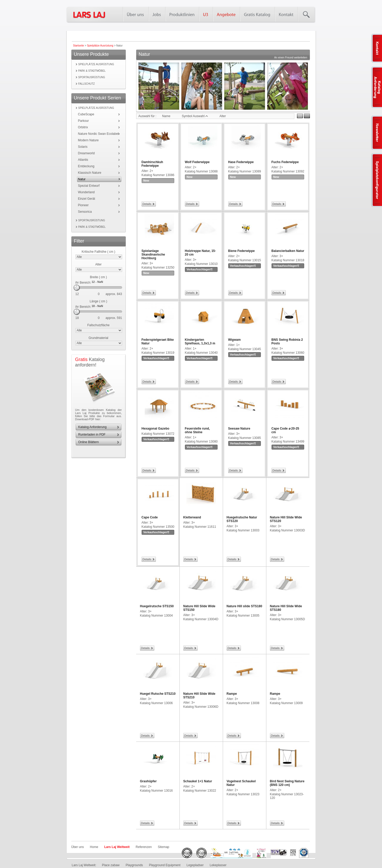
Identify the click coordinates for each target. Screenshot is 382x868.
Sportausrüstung (92, 77)
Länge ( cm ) (98, 301)
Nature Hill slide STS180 (244, 606)
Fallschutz (87, 84)
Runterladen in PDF (92, 435)
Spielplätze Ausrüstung (100, 46)
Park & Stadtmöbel (92, 71)
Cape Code (150, 517)
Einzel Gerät (87, 199)
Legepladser (195, 865)
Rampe (232, 694)
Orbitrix (83, 127)
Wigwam (235, 340)
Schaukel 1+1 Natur (198, 781)
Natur (82, 179)
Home (94, 847)
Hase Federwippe (241, 162)
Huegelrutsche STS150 (157, 606)
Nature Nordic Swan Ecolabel (98, 134)
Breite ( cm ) (98, 277)
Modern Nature (88, 140)
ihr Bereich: (83, 283)
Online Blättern (89, 442)
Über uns (78, 847)
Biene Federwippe (242, 251)
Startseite (79, 46)
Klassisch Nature (90, 173)
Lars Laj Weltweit (117, 847)
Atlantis (83, 160)
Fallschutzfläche (98, 325)
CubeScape (86, 114)
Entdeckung (86, 166)
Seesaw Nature (239, 429)
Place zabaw (111, 865)
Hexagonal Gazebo (155, 429)
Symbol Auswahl (195, 116)
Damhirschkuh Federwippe (152, 164)
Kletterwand (192, 517)
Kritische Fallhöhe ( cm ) (98, 252)
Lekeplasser (218, 865)
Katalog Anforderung (92, 427)
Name (166, 116)
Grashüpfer (148, 781)
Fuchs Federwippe (285, 162)
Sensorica (85, 212)
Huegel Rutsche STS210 (158, 694)
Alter (98, 264)
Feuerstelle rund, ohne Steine (197, 430)
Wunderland (86, 192)
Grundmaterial (98, 338)
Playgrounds (134, 865)
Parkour (84, 121)
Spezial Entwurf (89, 186)
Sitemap (163, 847)
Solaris (83, 147)
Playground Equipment (165, 865)
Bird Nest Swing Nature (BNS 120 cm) (287, 783)
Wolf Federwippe (197, 162)
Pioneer (83, 205)
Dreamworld (86, 153)
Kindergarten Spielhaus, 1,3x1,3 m (200, 342)
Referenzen (144, 847)
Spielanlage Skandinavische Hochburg (153, 255)
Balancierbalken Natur (288, 251)
